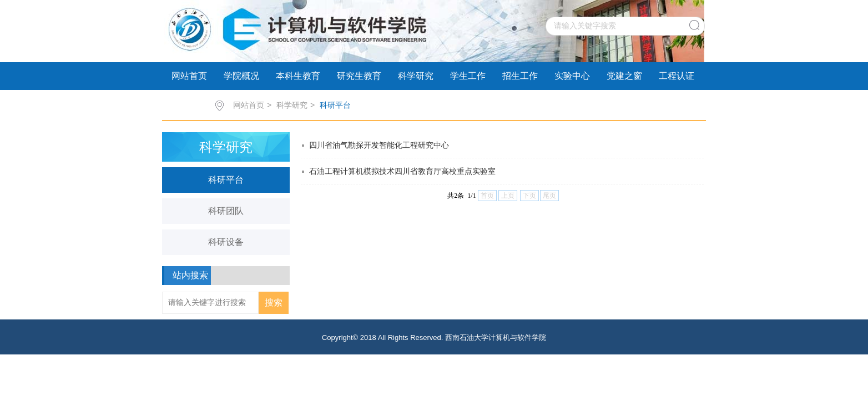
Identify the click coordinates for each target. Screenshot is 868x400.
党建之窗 (624, 76)
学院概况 (241, 76)
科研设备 (226, 242)
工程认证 (677, 76)
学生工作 (468, 76)
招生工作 (520, 76)
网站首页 (189, 76)
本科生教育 (298, 76)
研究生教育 (359, 76)
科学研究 (416, 76)
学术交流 (189, 104)
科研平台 (335, 105)
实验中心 (572, 76)
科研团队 (226, 211)
